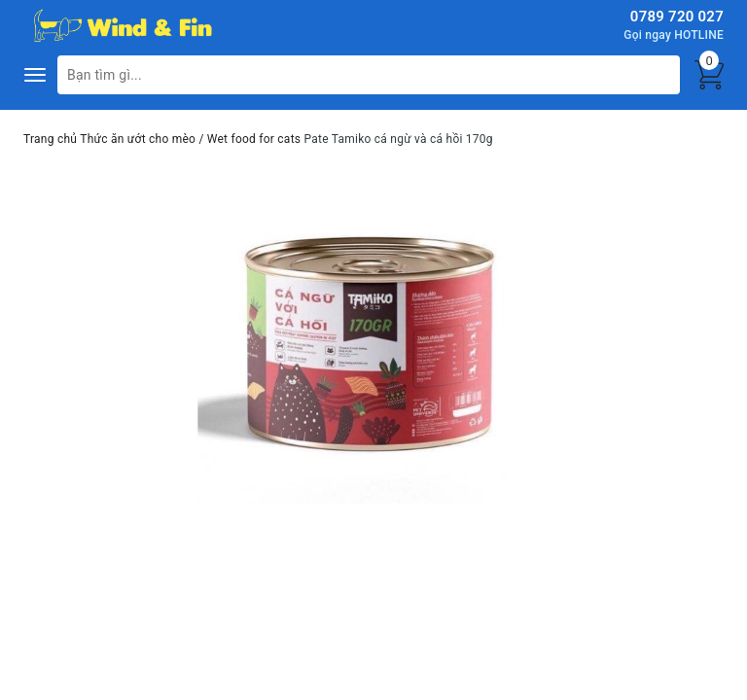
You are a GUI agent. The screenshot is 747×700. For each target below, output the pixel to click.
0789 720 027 (677, 17)
